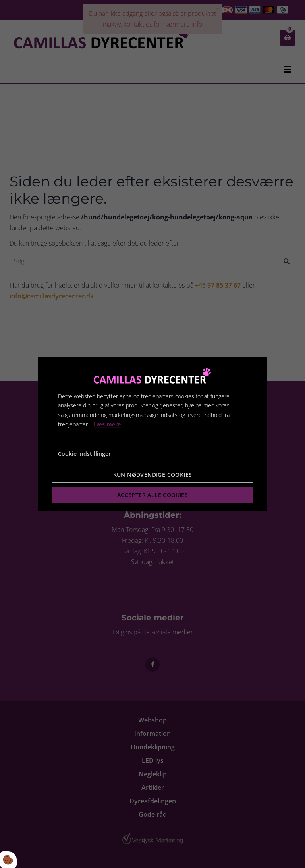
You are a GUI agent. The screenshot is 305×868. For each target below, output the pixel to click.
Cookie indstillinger (84, 454)
